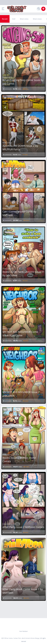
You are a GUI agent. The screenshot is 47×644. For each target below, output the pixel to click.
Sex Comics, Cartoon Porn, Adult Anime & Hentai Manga (23, 638)
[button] (4, 9)
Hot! (14, 19)
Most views (37, 19)
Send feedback (23, 631)
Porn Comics (7, 77)
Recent (5, 19)
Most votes (24, 19)
